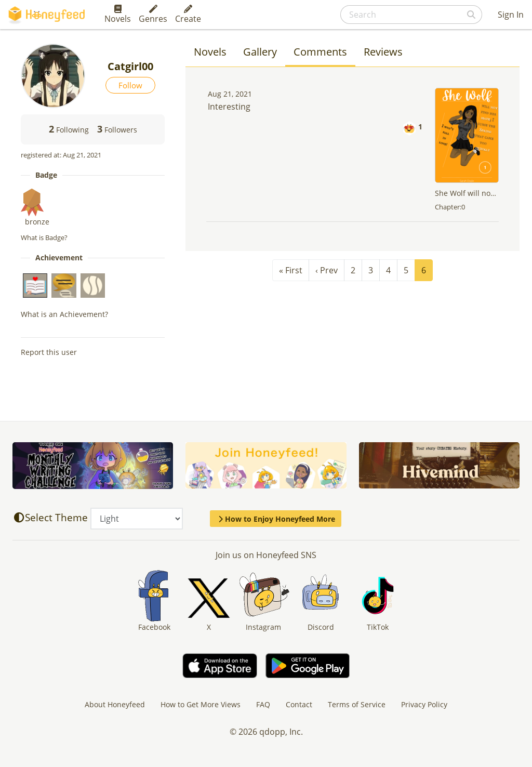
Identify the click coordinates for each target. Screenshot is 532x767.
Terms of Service (357, 704)
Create (188, 15)
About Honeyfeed (115, 704)
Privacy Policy (424, 704)
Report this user (49, 352)
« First (291, 270)
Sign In (511, 15)
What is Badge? (44, 237)
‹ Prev (327, 270)
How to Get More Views (201, 704)
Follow (130, 85)
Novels (118, 15)
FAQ (263, 704)
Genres (153, 15)
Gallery (260, 52)
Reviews (383, 52)
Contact (299, 704)
